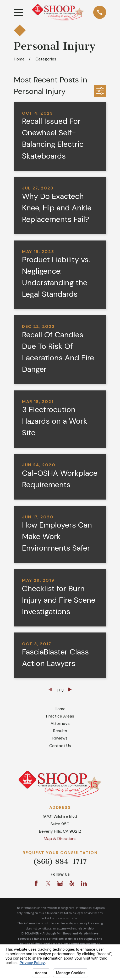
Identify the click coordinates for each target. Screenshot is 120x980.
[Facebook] (36, 883)
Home (60, 709)
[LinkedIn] (84, 883)
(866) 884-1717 (60, 861)
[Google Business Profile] (60, 883)
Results (60, 731)
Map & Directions (60, 839)
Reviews (60, 738)
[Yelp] (72, 883)
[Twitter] (48, 883)
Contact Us (60, 746)
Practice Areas (60, 716)
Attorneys (60, 723)
